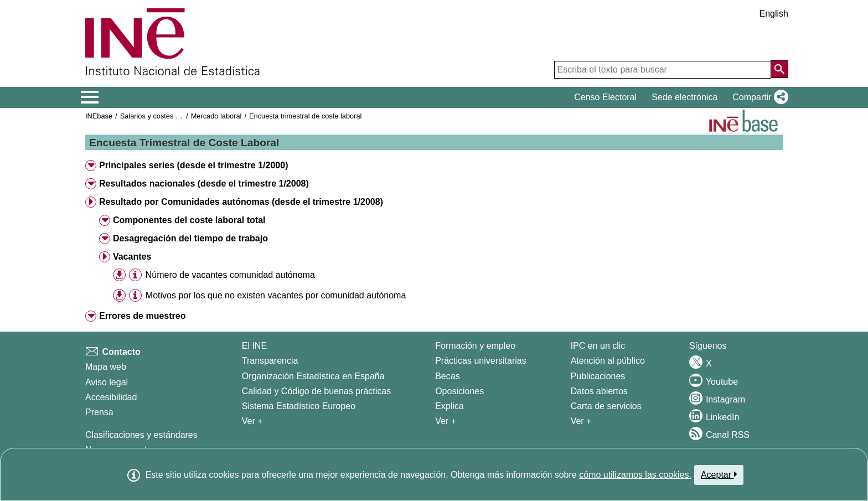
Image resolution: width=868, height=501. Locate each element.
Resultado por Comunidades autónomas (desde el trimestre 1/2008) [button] (241, 202)
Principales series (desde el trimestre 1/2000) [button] (194, 165)
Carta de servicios (606, 406)
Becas (447, 376)
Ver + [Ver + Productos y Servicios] (581, 421)
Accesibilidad (111, 397)
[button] (758, 97)
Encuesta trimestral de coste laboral (305, 116)
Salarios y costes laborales (162, 116)
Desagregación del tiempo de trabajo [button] (190, 238)
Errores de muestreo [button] (143, 316)
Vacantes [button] (132, 257)
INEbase (99, 116)
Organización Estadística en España (313, 376)
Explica (449, 406)
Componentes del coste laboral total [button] (189, 220)
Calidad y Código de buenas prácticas (317, 391)
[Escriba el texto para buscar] (663, 70)
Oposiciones (459, 391)
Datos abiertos (599, 391)
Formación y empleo (475, 346)
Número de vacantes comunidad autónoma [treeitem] (230, 275)
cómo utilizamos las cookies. (635, 475)
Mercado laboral (216, 116)
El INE (254, 346)
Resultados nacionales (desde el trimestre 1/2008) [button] (204, 184)
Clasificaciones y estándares (141, 435)
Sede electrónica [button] (684, 97)
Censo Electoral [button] (605, 97)
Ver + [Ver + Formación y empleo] (446, 421)
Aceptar (719, 474)
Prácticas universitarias (481, 361)
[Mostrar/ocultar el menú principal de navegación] (90, 97)
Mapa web (106, 367)
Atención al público (608, 361)
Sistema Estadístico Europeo (299, 406)
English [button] (774, 14)
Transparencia (270, 361)
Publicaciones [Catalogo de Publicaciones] (598, 376)
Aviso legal (107, 382)
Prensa (99, 412)
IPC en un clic (598, 346)
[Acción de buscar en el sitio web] (779, 69)
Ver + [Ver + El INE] (252, 421)
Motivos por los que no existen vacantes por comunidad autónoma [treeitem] (276, 295)
